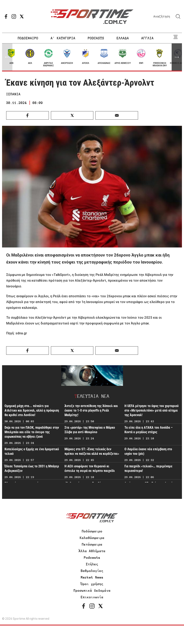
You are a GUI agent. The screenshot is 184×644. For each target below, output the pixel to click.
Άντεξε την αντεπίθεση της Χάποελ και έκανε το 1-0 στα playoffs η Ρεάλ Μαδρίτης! (91, 410)
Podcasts (92, 558)
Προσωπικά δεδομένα (92, 590)
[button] (177, 57)
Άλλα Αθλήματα (92, 551)
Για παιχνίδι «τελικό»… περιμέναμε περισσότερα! (148, 468)
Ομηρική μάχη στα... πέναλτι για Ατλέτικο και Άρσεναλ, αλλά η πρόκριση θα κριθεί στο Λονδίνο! (32, 410)
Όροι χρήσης (92, 584)
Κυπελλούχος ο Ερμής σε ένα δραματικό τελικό (32, 451)
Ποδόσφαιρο (92, 531)
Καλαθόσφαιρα (92, 538)
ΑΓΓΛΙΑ (148, 38)
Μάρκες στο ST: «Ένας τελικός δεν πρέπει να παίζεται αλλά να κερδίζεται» (92, 451)
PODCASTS (96, 38)
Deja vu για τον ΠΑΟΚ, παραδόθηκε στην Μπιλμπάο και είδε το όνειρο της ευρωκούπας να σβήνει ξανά (32, 432)
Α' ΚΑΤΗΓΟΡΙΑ (63, 38)
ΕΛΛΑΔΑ (123, 38)
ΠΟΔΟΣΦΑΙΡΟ (28, 38)
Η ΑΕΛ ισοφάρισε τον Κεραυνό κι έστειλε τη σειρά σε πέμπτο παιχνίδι (90, 468)
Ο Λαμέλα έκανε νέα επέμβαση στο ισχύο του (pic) (148, 451)
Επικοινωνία (92, 597)
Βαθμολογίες (92, 571)
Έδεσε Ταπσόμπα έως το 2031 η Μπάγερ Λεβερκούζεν (32, 468)
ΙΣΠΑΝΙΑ (13, 94)
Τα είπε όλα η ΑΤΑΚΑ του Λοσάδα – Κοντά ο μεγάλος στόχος (149, 430)
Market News (92, 577)
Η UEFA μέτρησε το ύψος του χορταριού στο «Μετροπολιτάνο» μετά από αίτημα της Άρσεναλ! (152, 410)
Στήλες (92, 564)
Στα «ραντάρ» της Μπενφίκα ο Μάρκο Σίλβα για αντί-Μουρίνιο (90, 430)
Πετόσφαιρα (92, 544)
